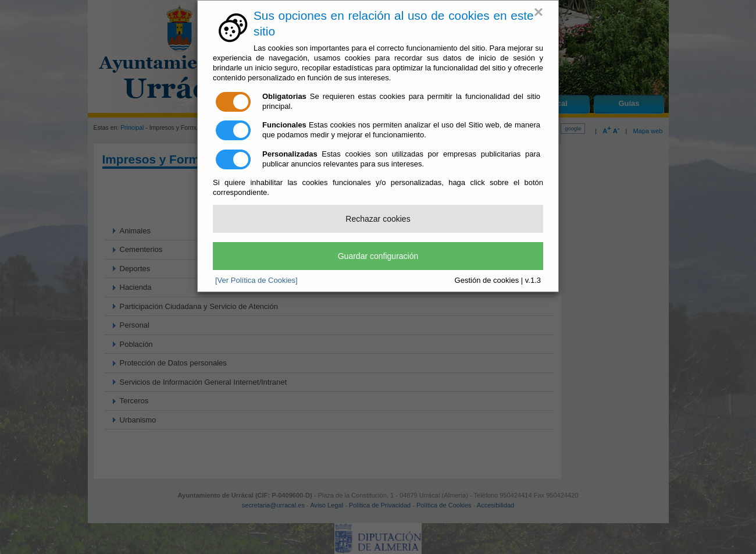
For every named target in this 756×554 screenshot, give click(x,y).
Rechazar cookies (378, 219)
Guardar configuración (378, 256)
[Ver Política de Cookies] (256, 280)
